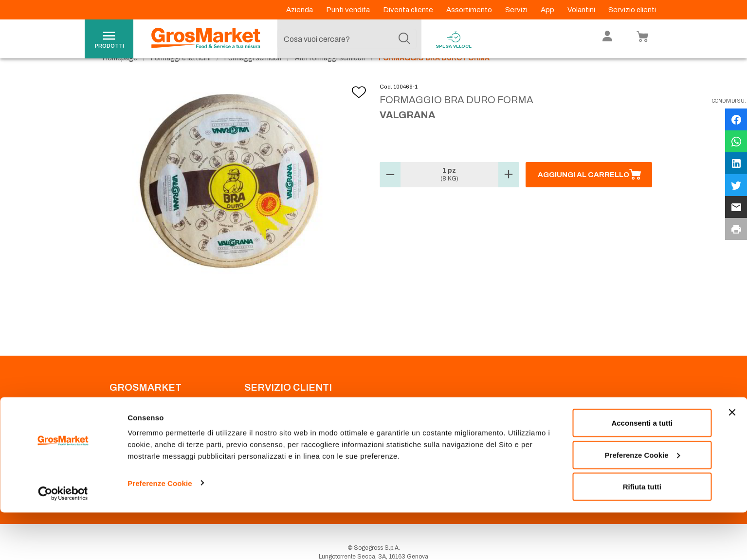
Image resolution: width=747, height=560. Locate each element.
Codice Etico (127, 432)
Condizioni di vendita (273, 444)
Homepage (120, 78)
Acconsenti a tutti (642, 470)
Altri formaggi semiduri (330, 78)
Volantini (582, 10)
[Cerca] (404, 39)
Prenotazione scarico (273, 432)
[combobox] (347, 39)
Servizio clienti (632, 10)
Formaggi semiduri (253, 78)
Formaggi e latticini (181, 78)
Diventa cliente (409, 10)
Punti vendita (349, 10)
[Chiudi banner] (732, 460)
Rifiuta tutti (642, 534)
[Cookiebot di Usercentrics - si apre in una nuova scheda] (63, 541)
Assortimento (470, 10)
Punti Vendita (262, 420)
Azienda (300, 10)
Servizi (517, 10)
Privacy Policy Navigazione (146, 444)
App (548, 10)
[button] (390, 195)
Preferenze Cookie (160, 530)
